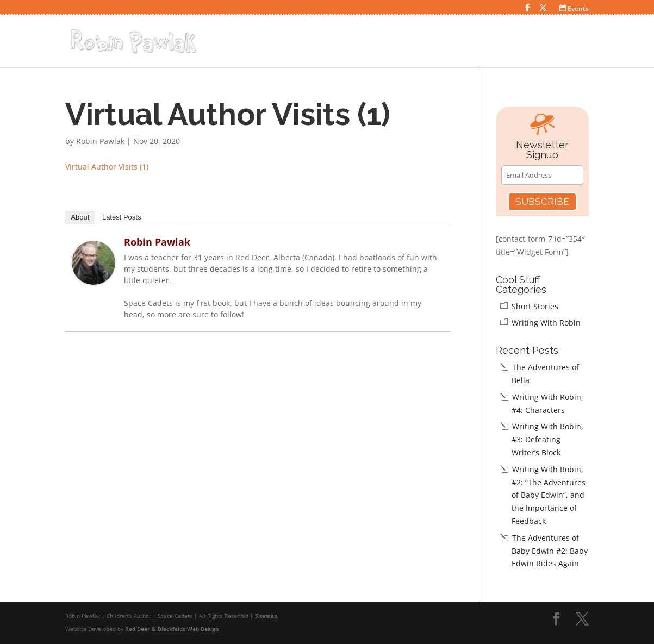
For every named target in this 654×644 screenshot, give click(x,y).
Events (574, 8)
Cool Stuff (466, 43)
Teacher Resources (541, 43)
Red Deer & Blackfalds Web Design (172, 629)
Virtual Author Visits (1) (107, 167)
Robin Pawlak (100, 141)
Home (351, 43)
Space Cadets (403, 43)
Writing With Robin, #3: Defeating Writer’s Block (547, 439)
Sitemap (266, 616)
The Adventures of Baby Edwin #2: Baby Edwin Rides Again (550, 551)
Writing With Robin (546, 323)
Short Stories (535, 306)
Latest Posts (122, 217)
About (80, 217)
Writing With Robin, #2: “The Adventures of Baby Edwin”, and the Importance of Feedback (549, 495)
